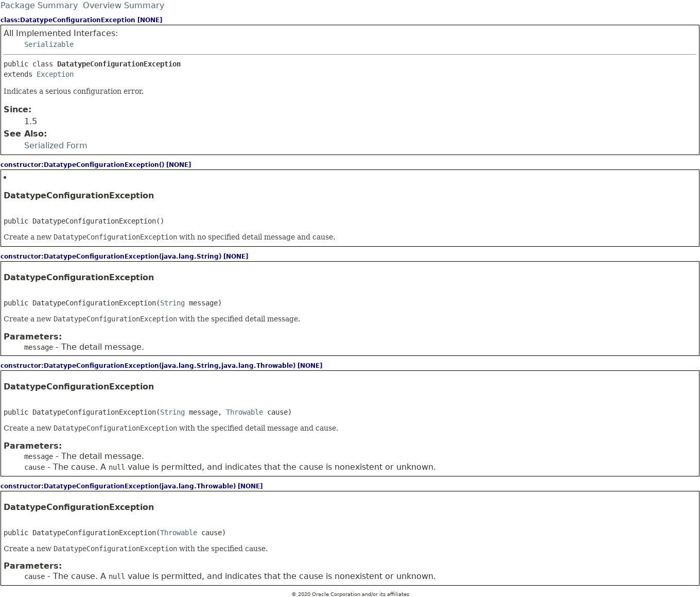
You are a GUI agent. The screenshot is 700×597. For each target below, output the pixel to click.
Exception (55, 74)
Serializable (49, 44)
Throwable (244, 412)
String (172, 303)
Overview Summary (124, 5)
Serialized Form (56, 146)
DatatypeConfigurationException (79, 195)
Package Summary (39, 5)
